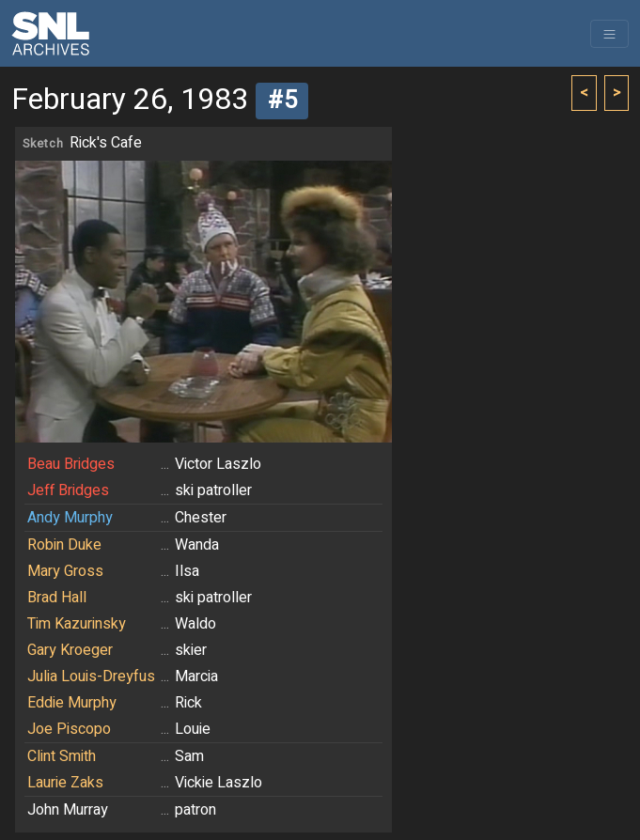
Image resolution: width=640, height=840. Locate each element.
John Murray (68, 810)
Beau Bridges (71, 464)
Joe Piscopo (69, 729)
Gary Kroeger (70, 650)
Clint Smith (62, 756)
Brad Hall (57, 598)
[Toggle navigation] (609, 34)
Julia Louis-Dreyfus (91, 677)
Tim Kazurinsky (77, 624)
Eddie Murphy (72, 703)
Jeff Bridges (68, 490)
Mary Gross (65, 571)
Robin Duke (64, 545)
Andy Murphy (70, 518)
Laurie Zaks (65, 783)
